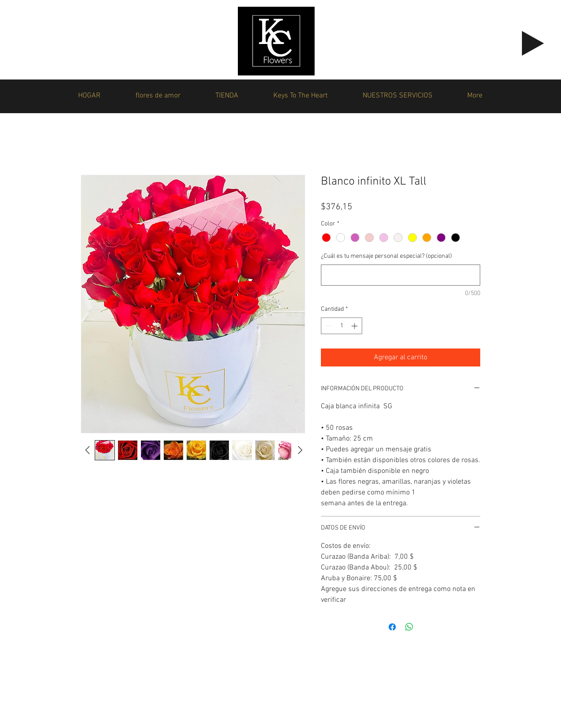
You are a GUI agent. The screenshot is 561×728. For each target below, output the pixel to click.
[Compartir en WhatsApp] (409, 627)
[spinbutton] (342, 326)
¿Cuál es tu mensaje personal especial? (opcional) (386, 256)
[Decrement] (328, 326)
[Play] (533, 43)
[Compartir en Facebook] (392, 627)
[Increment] (355, 326)
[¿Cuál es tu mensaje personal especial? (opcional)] (401, 275)
